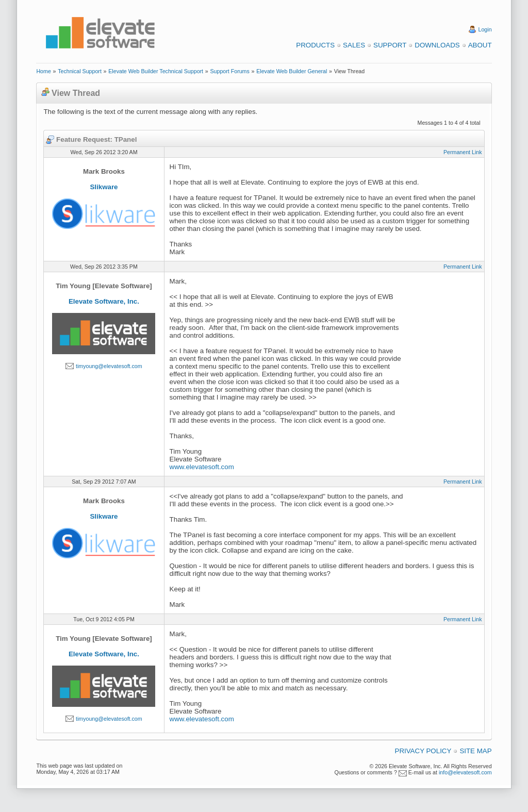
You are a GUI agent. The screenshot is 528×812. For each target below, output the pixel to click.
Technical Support (80, 71)
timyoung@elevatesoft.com (109, 366)
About (480, 45)
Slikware (104, 187)
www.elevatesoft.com (202, 467)
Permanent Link (463, 152)
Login (485, 29)
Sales (354, 45)
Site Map (475, 751)
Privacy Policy (423, 751)
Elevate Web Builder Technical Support (156, 71)
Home (43, 71)
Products (315, 45)
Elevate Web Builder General (292, 71)
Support (390, 45)
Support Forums (229, 71)
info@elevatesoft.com (465, 772)
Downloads (437, 45)
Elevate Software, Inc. (104, 301)
